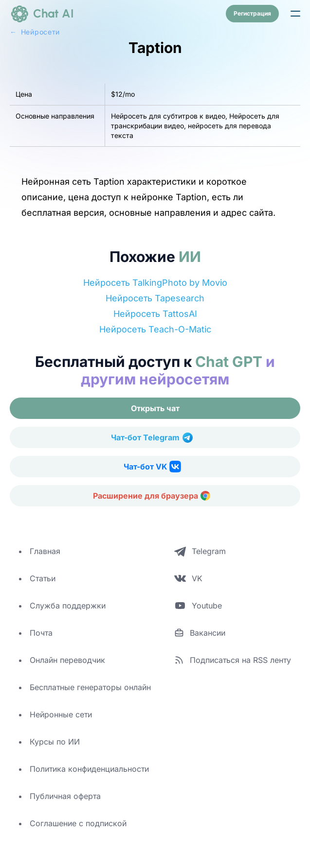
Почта (41, 633)
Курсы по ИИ (55, 742)
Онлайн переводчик (67, 660)
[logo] (42, 14)
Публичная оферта (65, 796)
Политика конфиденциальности (89, 769)
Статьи (43, 578)
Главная (45, 551)
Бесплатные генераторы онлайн (90, 687)
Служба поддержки (68, 606)
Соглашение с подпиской (78, 823)
